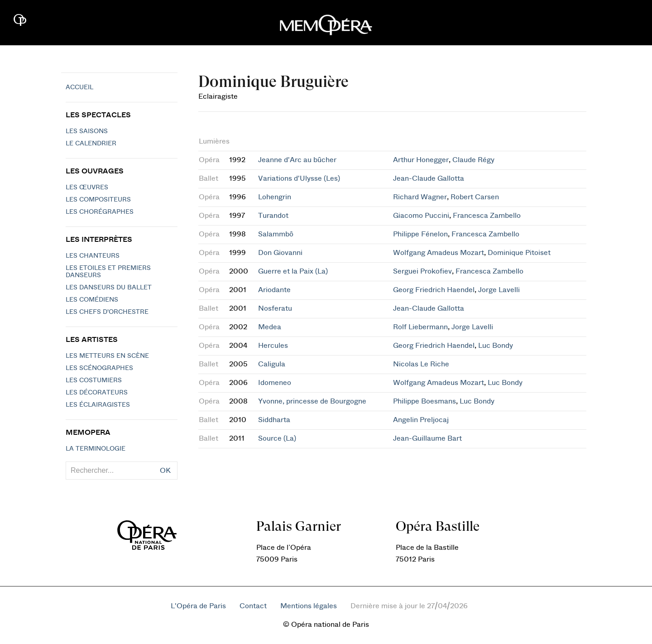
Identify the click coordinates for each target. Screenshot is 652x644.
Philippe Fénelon (420, 234)
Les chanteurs (93, 256)
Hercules (273, 346)
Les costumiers (94, 380)
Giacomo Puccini (421, 216)
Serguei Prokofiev (422, 271)
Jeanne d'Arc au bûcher (297, 160)
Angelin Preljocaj (421, 420)
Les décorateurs (97, 393)
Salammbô (276, 234)
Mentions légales (309, 606)
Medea (270, 327)
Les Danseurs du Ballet (109, 288)
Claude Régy (473, 160)
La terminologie (96, 449)
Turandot (273, 216)
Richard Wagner (420, 197)
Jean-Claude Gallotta (429, 178)
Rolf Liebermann (420, 327)
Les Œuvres (87, 187)
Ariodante (274, 290)
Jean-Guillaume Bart (427, 438)
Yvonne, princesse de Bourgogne (312, 401)
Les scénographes (99, 368)
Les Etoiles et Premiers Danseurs (108, 272)
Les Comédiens (92, 300)
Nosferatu (275, 308)
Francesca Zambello (487, 216)
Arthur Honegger (421, 160)
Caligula (272, 364)
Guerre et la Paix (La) (293, 271)
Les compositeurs (98, 200)
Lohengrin (275, 197)
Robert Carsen (475, 197)
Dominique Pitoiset (519, 253)
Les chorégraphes (100, 212)
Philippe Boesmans (424, 401)
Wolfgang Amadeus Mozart (439, 253)
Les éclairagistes (98, 405)
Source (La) (277, 438)
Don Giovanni (280, 253)
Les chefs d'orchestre (107, 312)
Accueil (79, 87)
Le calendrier (91, 144)
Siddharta (274, 420)
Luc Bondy (496, 346)
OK (165, 471)
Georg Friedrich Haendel (434, 290)
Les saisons (87, 131)
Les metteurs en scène (107, 356)
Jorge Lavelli (499, 290)
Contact (253, 606)
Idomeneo (275, 383)
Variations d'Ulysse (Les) (299, 178)
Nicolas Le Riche (421, 364)
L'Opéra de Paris (198, 606)
